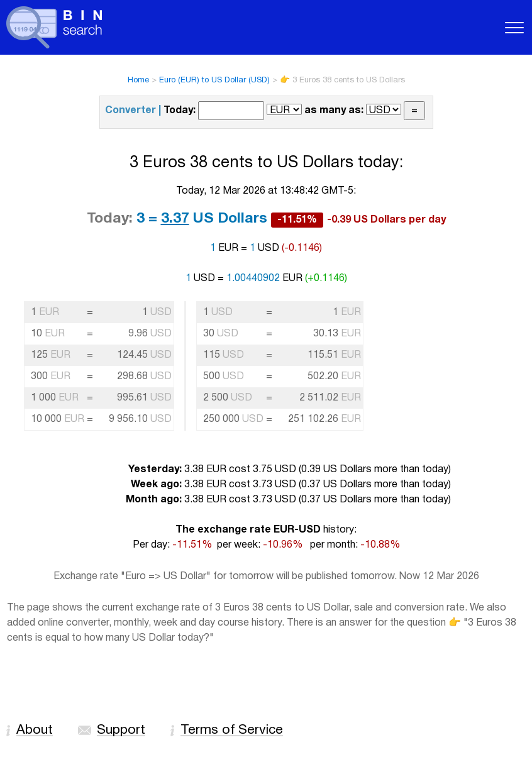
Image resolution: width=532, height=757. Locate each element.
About (35, 730)
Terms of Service (232, 730)
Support (121, 730)
